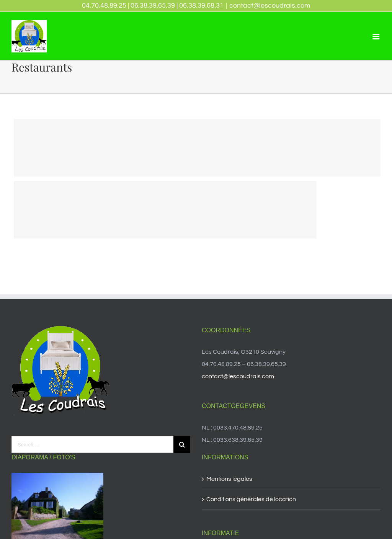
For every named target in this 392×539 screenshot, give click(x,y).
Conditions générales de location (251, 499)
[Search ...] (92, 444)
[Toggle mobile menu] (376, 37)
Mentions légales (229, 479)
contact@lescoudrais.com (270, 6)
